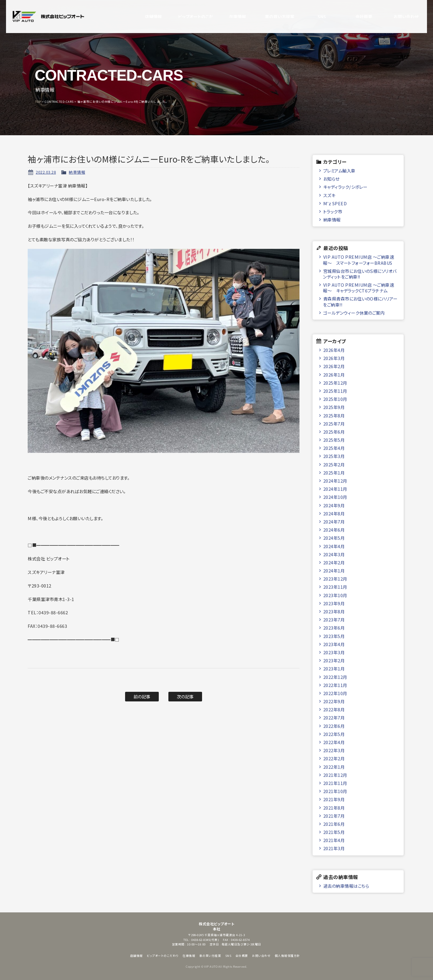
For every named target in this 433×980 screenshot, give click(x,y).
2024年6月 (334, 530)
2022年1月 (334, 767)
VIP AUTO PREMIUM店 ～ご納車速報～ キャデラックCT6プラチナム (358, 288)
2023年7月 (334, 620)
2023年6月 (334, 628)
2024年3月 (334, 554)
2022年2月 (334, 758)
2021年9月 (334, 799)
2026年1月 (334, 375)
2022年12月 (335, 677)
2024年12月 (335, 481)
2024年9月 (334, 505)
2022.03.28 (46, 172)
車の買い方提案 (274, 17)
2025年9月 (334, 407)
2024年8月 (334, 513)
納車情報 (77, 172)
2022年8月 (334, 709)
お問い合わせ (400, 17)
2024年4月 (334, 546)
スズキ (329, 195)
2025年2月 (334, 464)
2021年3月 (334, 848)
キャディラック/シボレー (345, 187)
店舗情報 (147, 17)
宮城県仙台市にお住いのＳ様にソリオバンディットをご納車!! (360, 274)
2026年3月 (334, 358)
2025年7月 (334, 424)
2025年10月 (335, 399)
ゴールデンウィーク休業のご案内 (354, 313)
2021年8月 (334, 808)
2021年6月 (334, 824)
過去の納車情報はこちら (346, 886)
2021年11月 (335, 783)
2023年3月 (334, 652)
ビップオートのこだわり (190, 17)
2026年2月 (334, 366)
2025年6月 (334, 432)
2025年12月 (335, 383)
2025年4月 (334, 448)
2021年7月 (334, 816)
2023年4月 (334, 644)
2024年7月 (334, 522)
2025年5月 (334, 440)
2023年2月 (334, 660)
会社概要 (358, 17)
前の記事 (142, 696)
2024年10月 (335, 497)
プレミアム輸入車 (339, 171)
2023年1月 (334, 669)
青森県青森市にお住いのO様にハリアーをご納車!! (360, 301)
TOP (38, 102)
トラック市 (333, 211)
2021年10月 (335, 791)
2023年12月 (335, 579)
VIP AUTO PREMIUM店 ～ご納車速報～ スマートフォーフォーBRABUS (358, 260)
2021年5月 (334, 832)
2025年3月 (334, 456)
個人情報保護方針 (287, 956)
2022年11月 (335, 685)
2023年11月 (335, 587)
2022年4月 (334, 742)
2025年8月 (334, 415)
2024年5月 (334, 538)
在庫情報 (232, 17)
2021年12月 (335, 775)
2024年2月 (334, 562)
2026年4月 (334, 350)
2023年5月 (334, 636)
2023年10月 (335, 595)
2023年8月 (334, 611)
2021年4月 (334, 840)
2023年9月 (334, 603)
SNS (316, 17)
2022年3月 (334, 750)
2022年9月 (334, 701)
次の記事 (185, 696)
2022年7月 (334, 717)
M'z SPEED (335, 203)
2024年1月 (334, 571)
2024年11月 (335, 489)
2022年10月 (335, 693)
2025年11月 (335, 391)
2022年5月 (334, 734)
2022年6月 (334, 726)
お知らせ (331, 179)
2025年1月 (334, 473)
